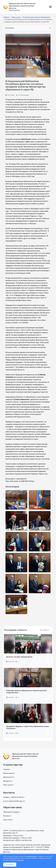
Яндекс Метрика (31, 856)
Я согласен (10, 865)
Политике (21, 860)
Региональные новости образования (36, 17)
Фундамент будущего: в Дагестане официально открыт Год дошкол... (28, 727)
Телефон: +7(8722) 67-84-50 (14, 797)
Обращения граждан (12, 812)
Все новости (45, 630)
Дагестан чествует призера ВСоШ (19, 657)
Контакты (7, 816)
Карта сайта (8, 820)
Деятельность (9, 777)
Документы (8, 781)
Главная (6, 17)
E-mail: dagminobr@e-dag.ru (14, 801)
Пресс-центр (16, 17)
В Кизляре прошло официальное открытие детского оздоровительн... (27, 692)
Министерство (9, 773)
